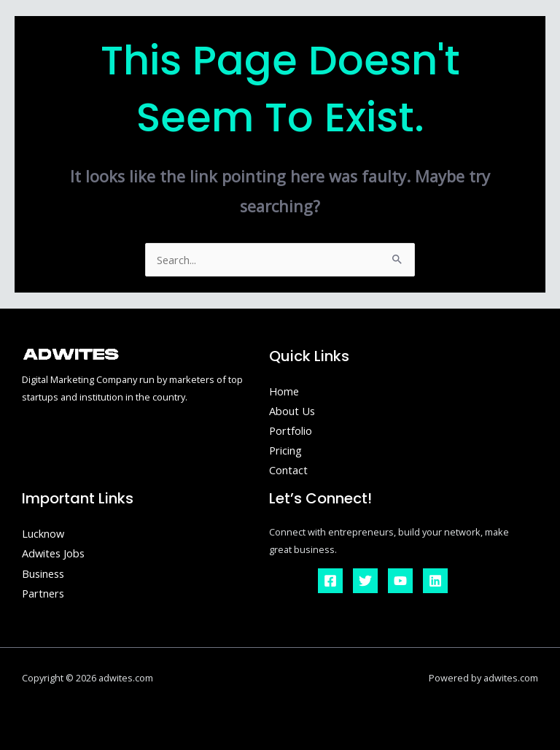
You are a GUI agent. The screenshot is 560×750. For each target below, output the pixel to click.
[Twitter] (365, 581)
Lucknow (43, 533)
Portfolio (291, 430)
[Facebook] (330, 581)
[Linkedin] (435, 581)
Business (43, 573)
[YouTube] (400, 581)
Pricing (285, 450)
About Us (292, 411)
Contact (288, 470)
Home (284, 391)
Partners (43, 593)
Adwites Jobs (53, 553)
